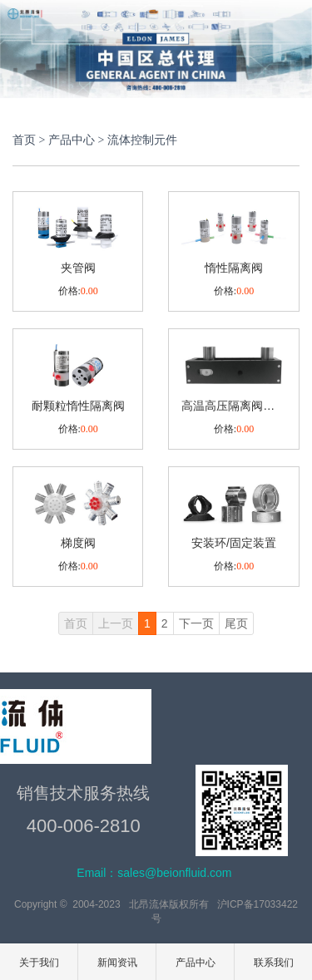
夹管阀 (78, 268)
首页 (24, 140)
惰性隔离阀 (234, 268)
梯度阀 (78, 543)
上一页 (116, 623)
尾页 (236, 623)
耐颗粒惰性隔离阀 (78, 406)
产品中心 (72, 140)
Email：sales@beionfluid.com (154, 873)
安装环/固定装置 (234, 543)
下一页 (196, 623)
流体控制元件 (142, 140)
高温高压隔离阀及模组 (233, 406)
